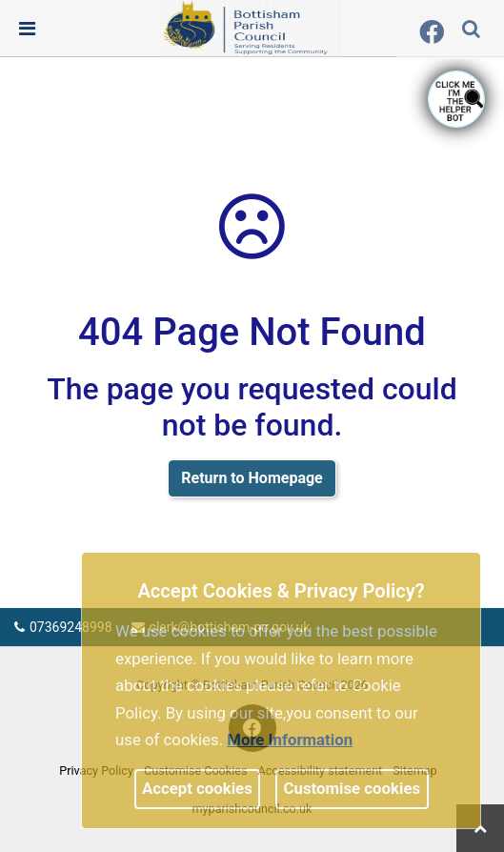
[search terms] (486, 31)
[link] (251, 28)
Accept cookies (197, 788)
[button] (473, 30)
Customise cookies (353, 788)
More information (290, 740)
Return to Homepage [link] (252, 478)
